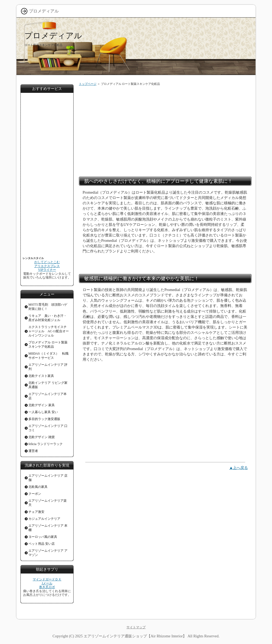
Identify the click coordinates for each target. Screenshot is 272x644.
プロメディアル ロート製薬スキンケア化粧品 (48, 344)
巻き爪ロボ (47, 587)
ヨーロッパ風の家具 (43, 537)
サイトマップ (136, 627)
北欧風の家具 (38, 487)
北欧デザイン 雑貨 (42, 437)
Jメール (47, 583)
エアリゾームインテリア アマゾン (48, 553)
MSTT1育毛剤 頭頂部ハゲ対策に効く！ (48, 307)
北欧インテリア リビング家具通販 (48, 385)
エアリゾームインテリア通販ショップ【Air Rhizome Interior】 (135, 636)
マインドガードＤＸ (47, 579)
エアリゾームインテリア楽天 (48, 503)
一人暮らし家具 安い (43, 412)
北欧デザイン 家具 (42, 405)
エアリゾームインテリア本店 (48, 396)
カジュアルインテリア (44, 519)
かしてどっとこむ (47, 262)
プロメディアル (53, 36)
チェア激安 (36, 512)
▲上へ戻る (239, 468)
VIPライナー (47, 270)
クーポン (35, 494)
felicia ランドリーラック (46, 444)
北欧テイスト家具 (41, 376)
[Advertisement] (165, 130)
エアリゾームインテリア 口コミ (48, 428)
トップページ (88, 84)
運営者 (33, 451)
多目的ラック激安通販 (44, 419)
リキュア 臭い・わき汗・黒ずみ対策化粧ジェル (48, 318)
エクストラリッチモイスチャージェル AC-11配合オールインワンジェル (49, 331)
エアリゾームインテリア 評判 (48, 367)
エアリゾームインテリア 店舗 (48, 478)
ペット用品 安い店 (42, 544)
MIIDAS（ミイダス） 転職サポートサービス (48, 356)
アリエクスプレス (47, 266)
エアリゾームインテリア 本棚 (48, 528)
